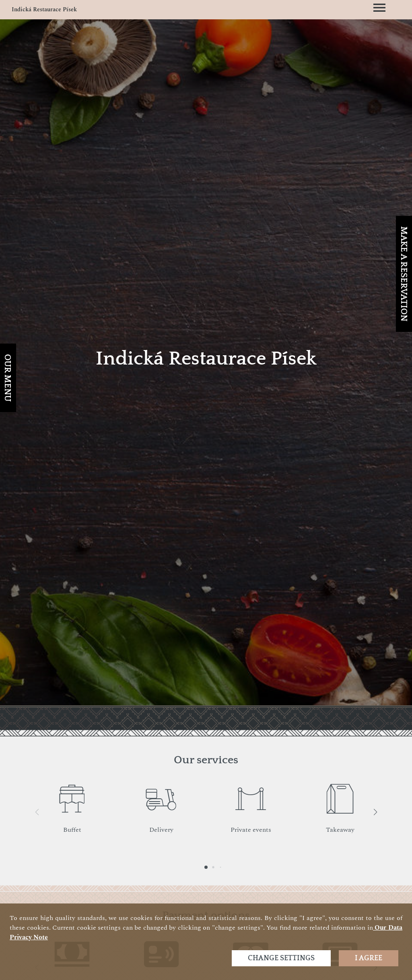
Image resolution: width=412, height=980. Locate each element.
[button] (375, 812)
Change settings (281, 958)
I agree (369, 958)
